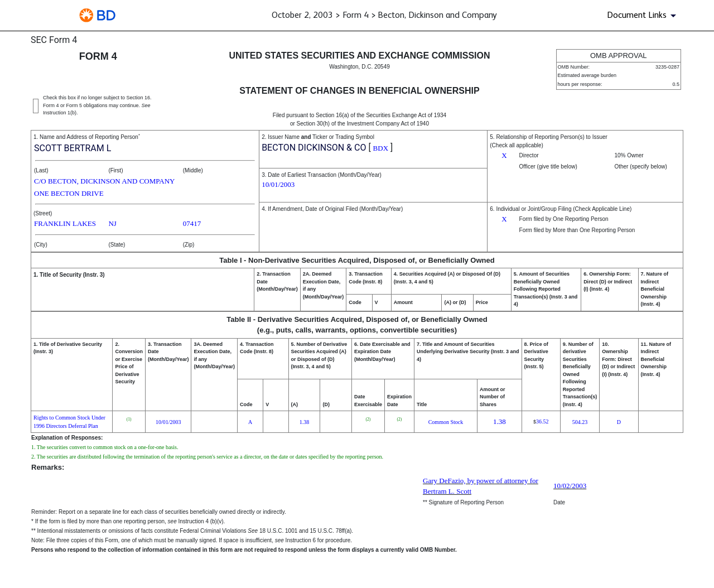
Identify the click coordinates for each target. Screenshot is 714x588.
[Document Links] (643, 16)
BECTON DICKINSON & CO (314, 148)
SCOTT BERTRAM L (73, 148)
